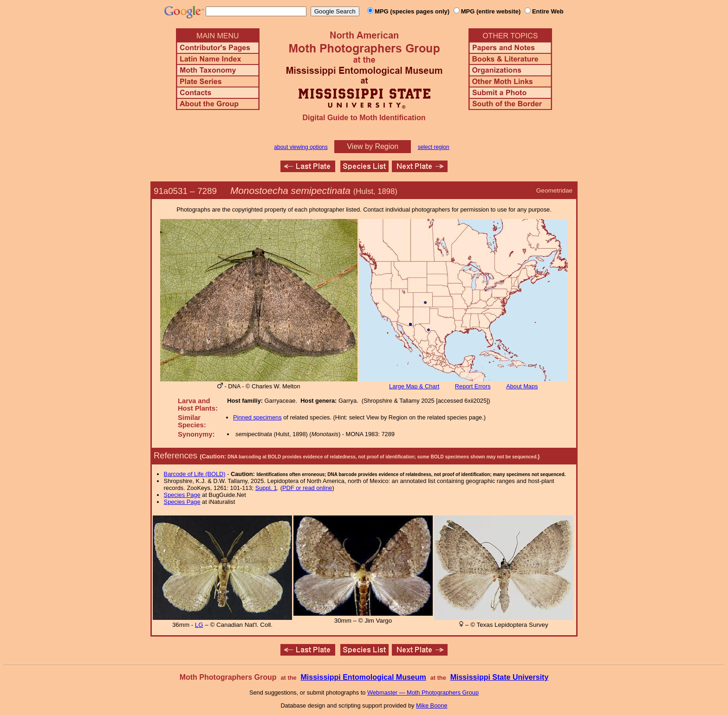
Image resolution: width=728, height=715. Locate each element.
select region (434, 147)
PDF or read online (307, 488)
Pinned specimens (257, 417)
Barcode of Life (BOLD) (195, 474)
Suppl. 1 (266, 488)
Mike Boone (432, 705)
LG (199, 625)
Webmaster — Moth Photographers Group (423, 692)
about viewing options (301, 147)
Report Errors (473, 386)
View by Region (373, 146)
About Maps (522, 386)
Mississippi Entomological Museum (363, 677)
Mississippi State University (500, 677)
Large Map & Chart (414, 386)
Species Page (182, 495)
